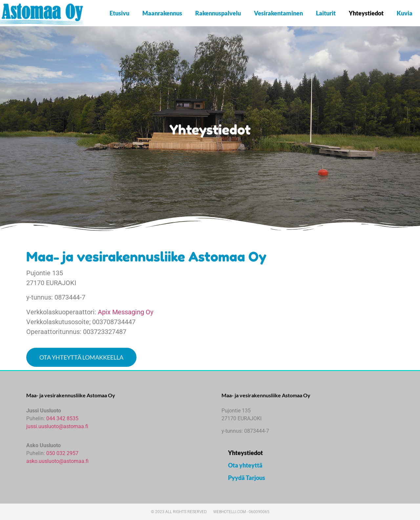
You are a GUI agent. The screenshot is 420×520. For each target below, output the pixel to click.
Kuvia (405, 13)
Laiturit (326, 13)
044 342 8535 (62, 418)
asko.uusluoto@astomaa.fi (57, 461)
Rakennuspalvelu (218, 13)
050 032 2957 (62, 453)
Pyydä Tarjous (247, 478)
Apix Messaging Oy (126, 312)
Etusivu (119, 13)
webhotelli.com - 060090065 (241, 512)
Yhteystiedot (366, 13)
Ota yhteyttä (245, 465)
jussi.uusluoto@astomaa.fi (57, 426)
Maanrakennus (162, 13)
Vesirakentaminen (278, 13)
